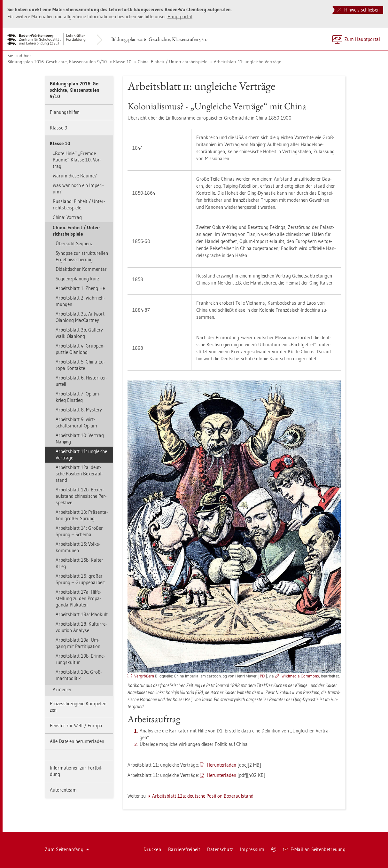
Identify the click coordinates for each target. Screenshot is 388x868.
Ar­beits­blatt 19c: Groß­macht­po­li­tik (79, 675)
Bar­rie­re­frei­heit (184, 849)
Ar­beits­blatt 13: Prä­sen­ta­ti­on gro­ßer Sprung (82, 515)
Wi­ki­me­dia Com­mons (300, 676)
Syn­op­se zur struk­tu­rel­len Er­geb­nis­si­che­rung (82, 256)
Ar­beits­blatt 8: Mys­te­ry (79, 410)
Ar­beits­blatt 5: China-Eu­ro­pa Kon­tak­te (80, 365)
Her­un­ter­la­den (221, 765)
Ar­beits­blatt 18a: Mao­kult (82, 614)
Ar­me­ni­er (62, 689)
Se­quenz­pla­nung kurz (77, 279)
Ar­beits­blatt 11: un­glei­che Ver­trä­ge (248, 62)
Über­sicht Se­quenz (74, 243)
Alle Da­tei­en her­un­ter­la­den (77, 741)
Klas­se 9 (58, 128)
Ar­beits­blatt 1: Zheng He (80, 288)
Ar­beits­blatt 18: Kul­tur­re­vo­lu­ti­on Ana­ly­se (81, 627)
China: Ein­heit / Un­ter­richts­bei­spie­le (173, 62)
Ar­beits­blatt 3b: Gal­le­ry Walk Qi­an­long (79, 333)
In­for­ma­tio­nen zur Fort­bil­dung (76, 771)
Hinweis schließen (359, 10)
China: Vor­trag (67, 217)
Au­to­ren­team (63, 790)
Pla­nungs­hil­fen (65, 112)
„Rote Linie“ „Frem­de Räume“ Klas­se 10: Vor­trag (77, 160)
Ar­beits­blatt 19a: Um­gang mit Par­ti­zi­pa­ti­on (78, 643)
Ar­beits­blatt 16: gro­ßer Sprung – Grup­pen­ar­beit (80, 579)
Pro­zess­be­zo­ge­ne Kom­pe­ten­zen (79, 707)
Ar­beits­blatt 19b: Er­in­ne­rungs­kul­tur (80, 659)
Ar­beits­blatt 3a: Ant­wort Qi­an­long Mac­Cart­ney (80, 317)
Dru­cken (152, 849)
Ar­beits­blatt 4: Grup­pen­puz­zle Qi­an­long (80, 349)
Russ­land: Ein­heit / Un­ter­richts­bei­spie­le (79, 204)
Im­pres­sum (252, 849)
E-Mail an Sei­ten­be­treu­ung (314, 849)
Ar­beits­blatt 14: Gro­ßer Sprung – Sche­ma (79, 531)
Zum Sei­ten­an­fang (67, 849)
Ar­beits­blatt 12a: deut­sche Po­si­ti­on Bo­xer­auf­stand (79, 474)
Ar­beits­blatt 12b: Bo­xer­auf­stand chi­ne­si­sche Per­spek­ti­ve (81, 496)
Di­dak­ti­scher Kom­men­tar (81, 269)
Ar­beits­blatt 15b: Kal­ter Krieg (79, 563)
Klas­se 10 (122, 62)
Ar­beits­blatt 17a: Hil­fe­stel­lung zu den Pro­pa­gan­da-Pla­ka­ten (78, 598)
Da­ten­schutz (220, 849)
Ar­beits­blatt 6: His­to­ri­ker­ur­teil (81, 381)
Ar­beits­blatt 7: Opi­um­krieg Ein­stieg (78, 397)
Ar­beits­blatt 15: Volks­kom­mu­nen (78, 547)
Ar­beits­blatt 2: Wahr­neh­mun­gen (80, 301)
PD (262, 676)
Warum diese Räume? (75, 176)
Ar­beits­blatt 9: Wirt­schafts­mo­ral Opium (76, 422)
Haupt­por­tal (180, 16)
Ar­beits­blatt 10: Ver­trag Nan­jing (80, 438)
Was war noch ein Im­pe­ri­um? (78, 188)
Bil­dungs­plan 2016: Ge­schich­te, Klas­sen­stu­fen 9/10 (159, 39)
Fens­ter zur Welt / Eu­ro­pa (76, 726)
